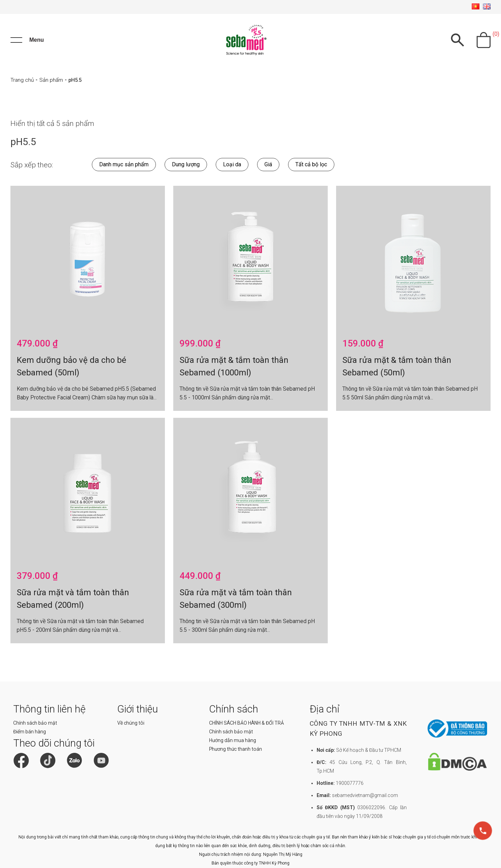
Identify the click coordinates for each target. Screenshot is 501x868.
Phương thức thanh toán (236, 749)
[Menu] (27, 40)
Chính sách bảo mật (35, 723)
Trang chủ (22, 80)
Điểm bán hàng (30, 732)
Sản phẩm (51, 80)
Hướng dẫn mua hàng (233, 740)
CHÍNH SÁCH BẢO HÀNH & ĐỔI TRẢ (246, 723)
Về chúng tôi (131, 723)
